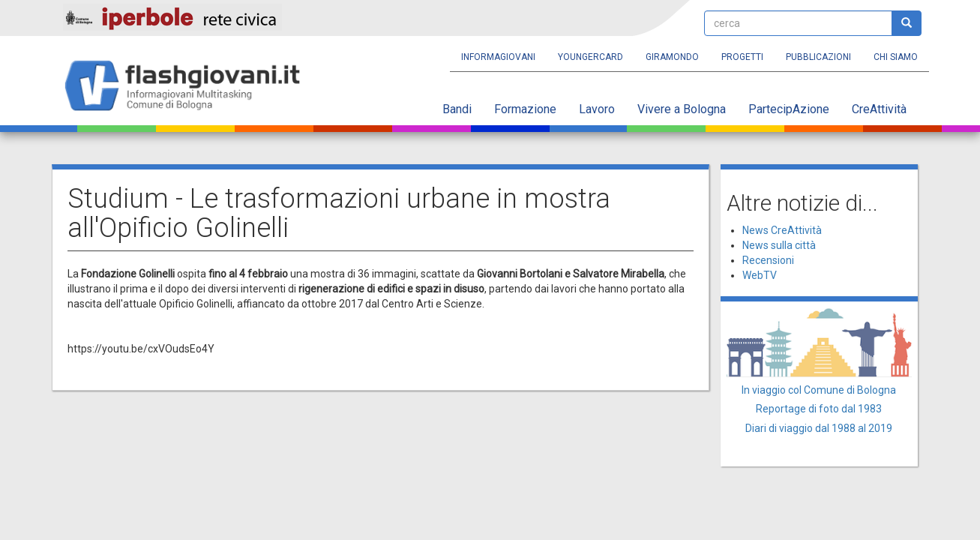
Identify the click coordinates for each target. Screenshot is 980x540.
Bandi (457, 109)
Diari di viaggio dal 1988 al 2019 (819, 428)
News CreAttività (782, 230)
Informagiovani (498, 57)
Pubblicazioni (818, 57)
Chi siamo (896, 57)
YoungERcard (590, 57)
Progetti (742, 57)
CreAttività (879, 109)
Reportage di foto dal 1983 (819, 409)
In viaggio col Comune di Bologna (819, 390)
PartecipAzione (789, 109)
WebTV (760, 275)
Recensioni (768, 260)
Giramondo (672, 57)
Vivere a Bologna (682, 109)
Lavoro (597, 109)
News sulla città (779, 245)
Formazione (525, 109)
